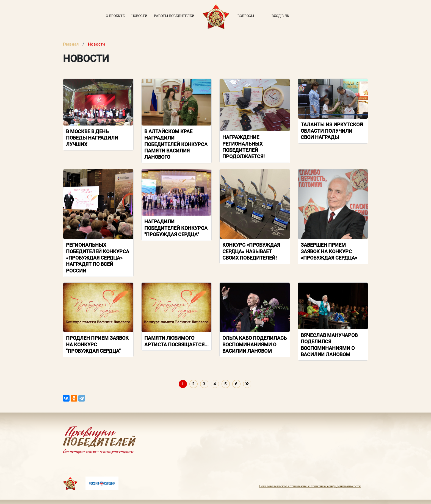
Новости (139, 16)
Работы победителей (174, 16)
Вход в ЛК (281, 16)
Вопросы (246, 16)
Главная (71, 44)
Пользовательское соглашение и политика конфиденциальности (310, 486)
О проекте (115, 16)
